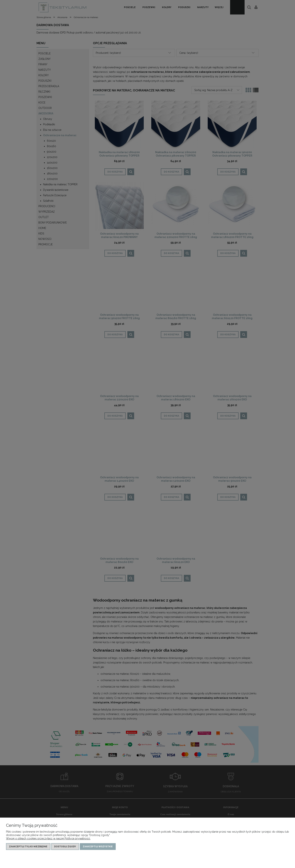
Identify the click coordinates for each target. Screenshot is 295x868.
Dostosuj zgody (65, 847)
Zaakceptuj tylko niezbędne (28, 847)
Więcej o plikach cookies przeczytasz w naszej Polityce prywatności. (48, 838)
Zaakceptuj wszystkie (98, 847)
